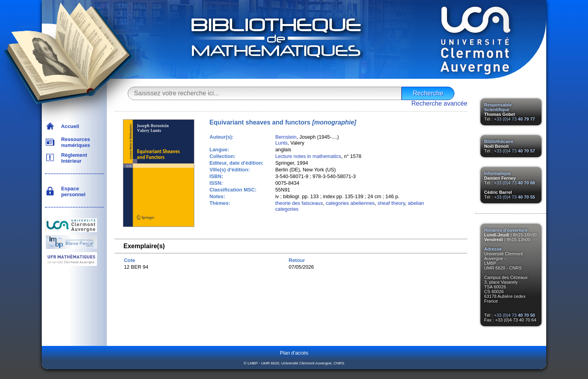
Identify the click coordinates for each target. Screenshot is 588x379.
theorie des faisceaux (299, 203)
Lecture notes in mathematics (308, 156)
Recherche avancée (439, 103)
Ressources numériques (74, 142)
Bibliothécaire (499, 141)
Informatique (498, 173)
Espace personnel (72, 191)
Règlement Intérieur (73, 158)
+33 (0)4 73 (514, 119)
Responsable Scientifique (498, 107)
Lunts (281, 143)
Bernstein (286, 137)
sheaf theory (391, 203)
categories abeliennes (350, 203)
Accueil (69, 126)
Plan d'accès (294, 353)
